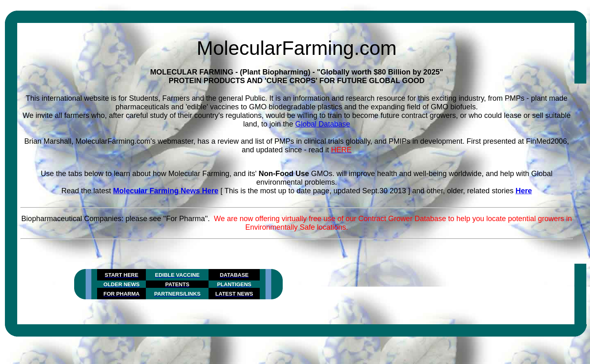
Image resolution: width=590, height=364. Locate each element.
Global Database (323, 124)
